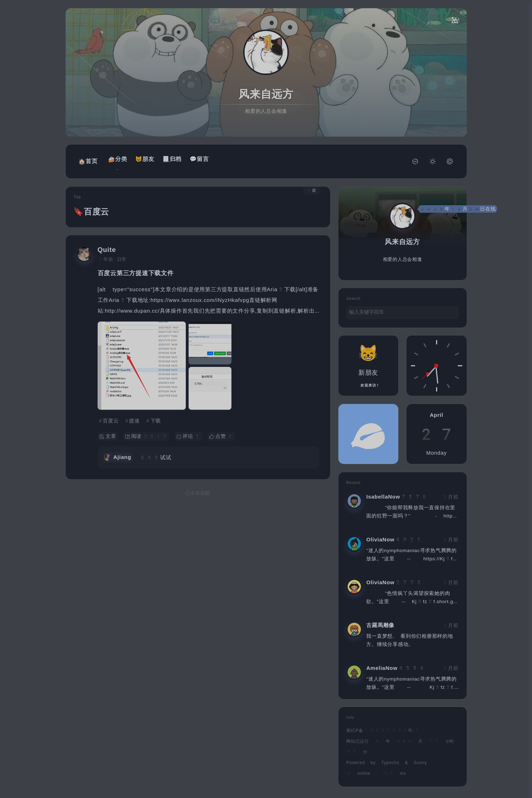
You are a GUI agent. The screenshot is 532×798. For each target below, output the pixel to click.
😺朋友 (140, 159)
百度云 (111, 416)
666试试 (155, 453)
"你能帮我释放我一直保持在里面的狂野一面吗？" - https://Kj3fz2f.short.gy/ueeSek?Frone (411, 511)
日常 (122, 255)
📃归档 (168, 159)
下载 (156, 416)
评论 (188, 432)
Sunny (420, 758)
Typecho (390, 758)
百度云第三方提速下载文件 (136, 269)
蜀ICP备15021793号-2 (383, 726)
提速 (134, 416)
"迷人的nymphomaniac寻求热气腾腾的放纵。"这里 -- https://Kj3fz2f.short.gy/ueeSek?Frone (411, 554)
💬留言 (195, 159)
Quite (107, 246)
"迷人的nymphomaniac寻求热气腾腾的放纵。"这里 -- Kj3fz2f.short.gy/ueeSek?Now (412, 682)
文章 (108, 432)
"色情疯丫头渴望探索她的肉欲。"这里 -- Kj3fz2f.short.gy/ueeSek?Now (412, 597)
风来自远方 (266, 94)
